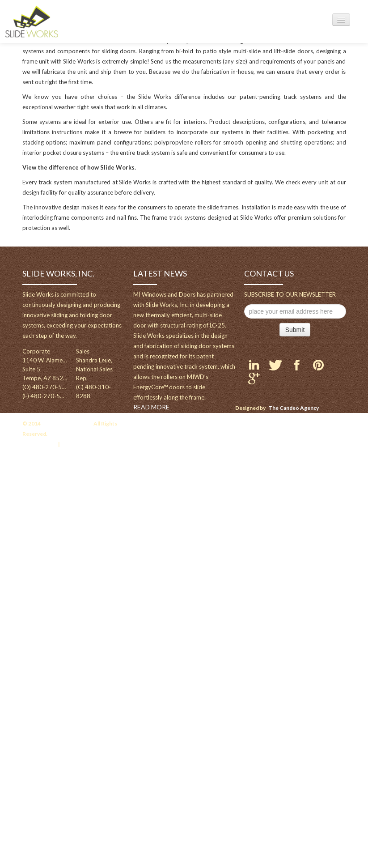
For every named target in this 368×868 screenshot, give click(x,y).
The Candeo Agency (294, 408)
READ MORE (151, 407)
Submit (295, 330)
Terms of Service (83, 444)
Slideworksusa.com (67, 423)
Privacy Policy (39, 444)
